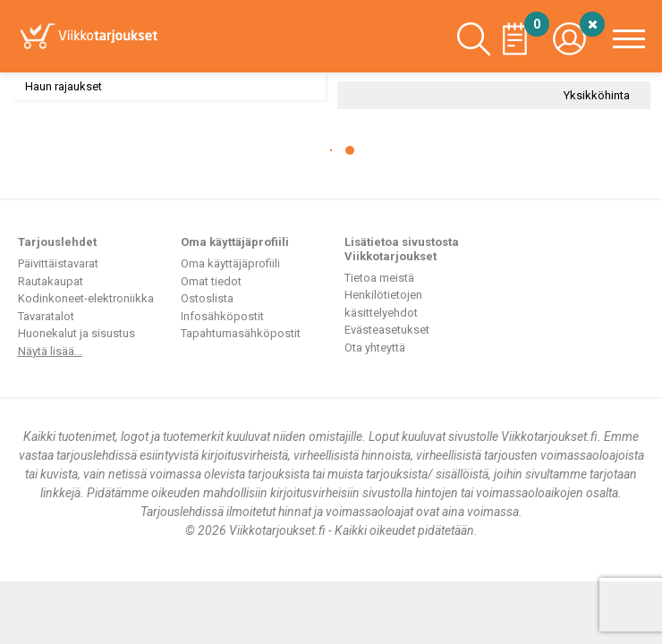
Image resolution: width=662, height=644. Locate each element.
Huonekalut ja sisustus (76, 333)
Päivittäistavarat (58, 263)
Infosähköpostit (222, 316)
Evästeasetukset (387, 330)
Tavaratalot (46, 316)
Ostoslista (207, 298)
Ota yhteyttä (375, 347)
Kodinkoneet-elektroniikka (86, 298)
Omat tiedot (211, 281)
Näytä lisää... (50, 351)
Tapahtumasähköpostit (241, 333)
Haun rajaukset (64, 86)
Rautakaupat (51, 281)
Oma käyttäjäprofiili (230, 263)
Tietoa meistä (379, 278)
